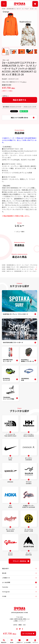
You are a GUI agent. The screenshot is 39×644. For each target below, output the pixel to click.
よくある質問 (6, 582)
